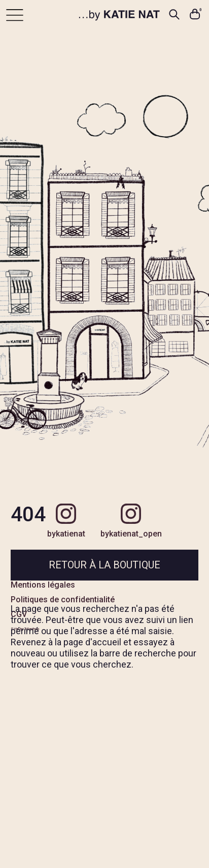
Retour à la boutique (104, 565)
